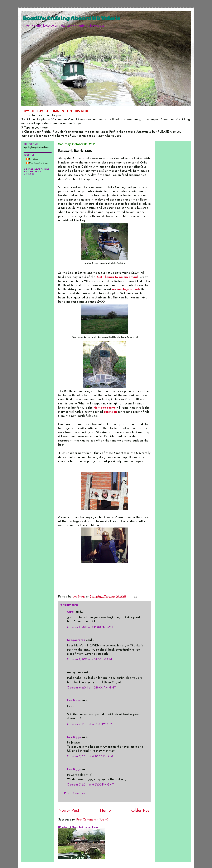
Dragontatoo (76, 640)
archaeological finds (126, 289)
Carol (71, 612)
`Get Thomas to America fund (116, 277)
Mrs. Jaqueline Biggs (38, 163)
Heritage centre (105, 408)
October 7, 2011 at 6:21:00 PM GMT (90, 785)
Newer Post (69, 811)
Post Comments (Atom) (92, 820)
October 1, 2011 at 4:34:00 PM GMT (90, 660)
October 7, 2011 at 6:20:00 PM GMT (91, 757)
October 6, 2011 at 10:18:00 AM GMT (91, 688)
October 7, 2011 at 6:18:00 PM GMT (90, 724)
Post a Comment (75, 793)
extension (110, 412)
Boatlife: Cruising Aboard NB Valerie (71, 18)
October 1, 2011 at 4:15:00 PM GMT (90, 627)
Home (105, 811)
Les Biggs (74, 701)
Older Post (141, 811)
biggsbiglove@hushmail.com (36, 148)
